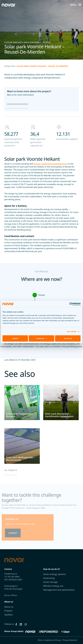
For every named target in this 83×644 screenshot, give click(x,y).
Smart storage (50, 582)
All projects (11, 470)
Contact (13, 533)
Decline (15, 338)
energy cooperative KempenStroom (50, 164)
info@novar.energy (18, 104)
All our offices (11, 595)
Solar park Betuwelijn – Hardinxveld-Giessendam (59, 415)
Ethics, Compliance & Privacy (49, 640)
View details (72, 331)
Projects (8, 611)
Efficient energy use (53, 586)
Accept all (68, 338)
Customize (42, 338)
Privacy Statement (70, 640)
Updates (9, 615)
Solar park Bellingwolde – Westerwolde (20, 459)
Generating (49, 578)
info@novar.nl (11, 574)
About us (9, 607)
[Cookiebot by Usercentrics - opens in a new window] (71, 304)
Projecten (10, 66)
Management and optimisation (59, 590)
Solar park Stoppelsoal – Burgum (20, 415)
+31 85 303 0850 (12, 577)
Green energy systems (55, 574)
